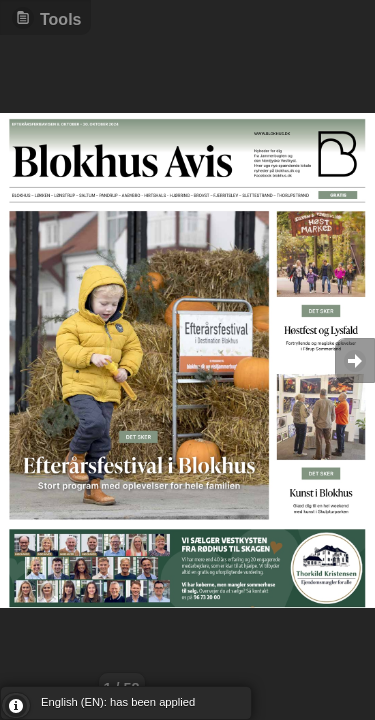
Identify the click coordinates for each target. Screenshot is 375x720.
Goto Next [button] (355, 360)
